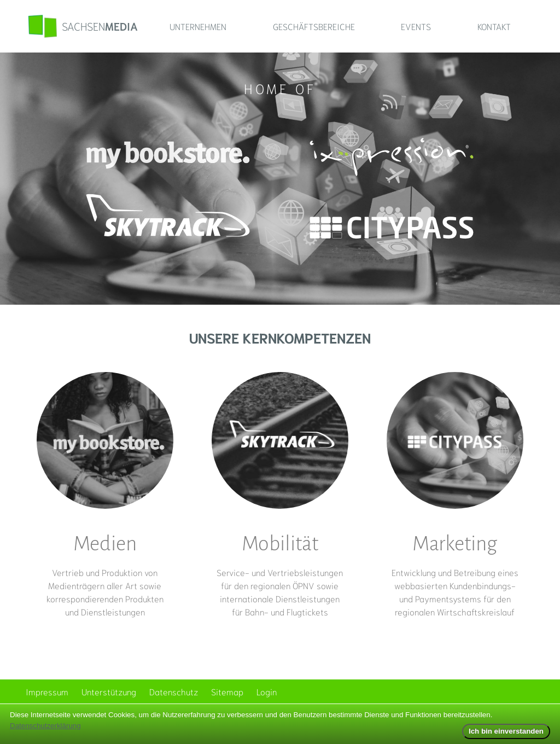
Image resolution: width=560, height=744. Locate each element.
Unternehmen (198, 26)
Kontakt (494, 26)
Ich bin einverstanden (506, 731)
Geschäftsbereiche (314, 26)
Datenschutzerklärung (45, 726)
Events (416, 26)
